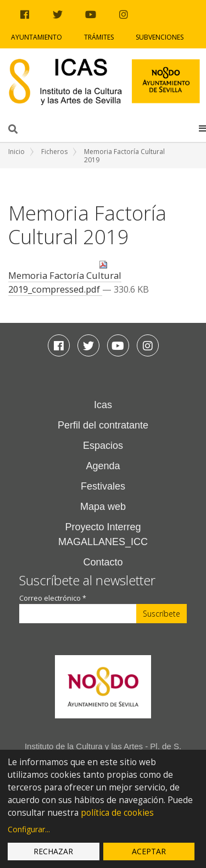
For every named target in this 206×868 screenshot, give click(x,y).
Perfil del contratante (103, 425)
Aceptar (149, 851)
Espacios (103, 446)
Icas (103, 405)
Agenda (103, 466)
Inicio (16, 152)
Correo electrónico (53, 598)
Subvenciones (160, 37)
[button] (202, 128)
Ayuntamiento (37, 37)
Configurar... (29, 829)
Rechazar (53, 851)
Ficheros (54, 152)
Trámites (99, 37)
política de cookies (117, 813)
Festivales (103, 486)
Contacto (103, 562)
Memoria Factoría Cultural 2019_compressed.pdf (65, 278)
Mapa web (103, 507)
